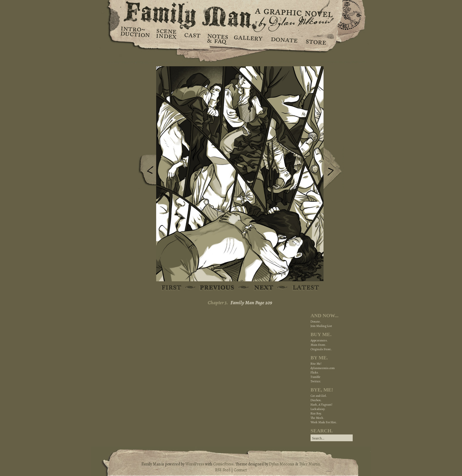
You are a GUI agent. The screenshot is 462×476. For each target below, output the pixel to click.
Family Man (231, 14)
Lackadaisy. (318, 409)
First (172, 288)
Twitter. (316, 381)
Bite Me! (316, 364)
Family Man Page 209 (251, 303)
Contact (240, 470)
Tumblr (315, 377)
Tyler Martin (310, 464)
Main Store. (318, 345)
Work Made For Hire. (324, 422)
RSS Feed (223, 470)
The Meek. (317, 418)
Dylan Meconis (282, 464)
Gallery (248, 38)
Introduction (135, 34)
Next (334, 169)
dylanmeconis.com (323, 368)
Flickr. (315, 372)
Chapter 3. (218, 303)
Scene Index (167, 38)
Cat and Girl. (319, 396)
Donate (283, 38)
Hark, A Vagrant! (321, 405)
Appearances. (319, 340)
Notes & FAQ (217, 38)
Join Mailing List (321, 326)
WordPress (195, 464)
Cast (192, 38)
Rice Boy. (316, 413)
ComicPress (223, 464)
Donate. (316, 322)
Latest (302, 288)
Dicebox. (316, 400)
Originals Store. (321, 349)
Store (316, 38)
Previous (146, 172)
